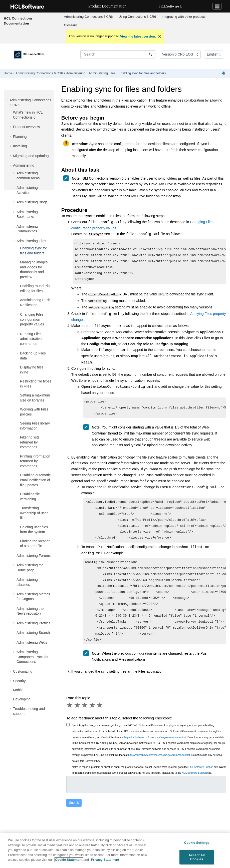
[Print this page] (224, 73)
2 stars (78, 719)
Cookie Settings (197, 843)
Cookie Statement (69, 860)
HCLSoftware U (171, 6)
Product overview (26, 127)
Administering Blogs (32, 202)
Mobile (18, 690)
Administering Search (33, 633)
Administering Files (102, 73)
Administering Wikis (32, 642)
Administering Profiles (33, 623)
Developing (22, 699)
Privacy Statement (105, 860)
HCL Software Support (201, 781)
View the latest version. (138, 36)
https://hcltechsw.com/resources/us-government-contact (155, 751)
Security (19, 681)
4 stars (93, 719)
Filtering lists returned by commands (30, 442)
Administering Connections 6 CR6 (88, 17)
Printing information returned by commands (35, 461)
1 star (70, 719)
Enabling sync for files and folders (142, 73)
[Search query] (118, 54)
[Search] (151, 54)
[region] (115, 850)
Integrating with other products (184, 17)
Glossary (70, 25)
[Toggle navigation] (217, 6)
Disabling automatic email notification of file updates (35, 480)
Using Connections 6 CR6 (137, 17)
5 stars (100, 719)
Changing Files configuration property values (32, 319)
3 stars (85, 719)
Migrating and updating (31, 156)
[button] (8, 100)
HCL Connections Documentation (18, 21)
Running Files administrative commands (31, 339)
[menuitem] (88, 17)
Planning (20, 137)
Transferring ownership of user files (34, 513)
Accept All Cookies (197, 857)
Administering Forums (34, 556)
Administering (76, 73)
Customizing (23, 671)
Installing (20, 146)
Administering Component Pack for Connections (33, 657)
